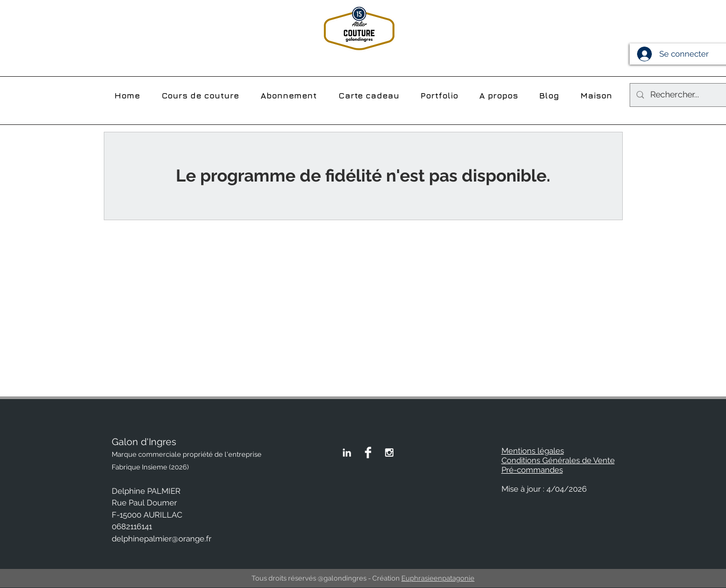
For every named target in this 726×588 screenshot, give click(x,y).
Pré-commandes (532, 470)
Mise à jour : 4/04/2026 (544, 489)
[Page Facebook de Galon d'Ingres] (368, 453)
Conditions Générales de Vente (558, 460)
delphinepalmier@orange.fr (162, 539)
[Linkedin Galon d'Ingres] (347, 453)
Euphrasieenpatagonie (438, 578)
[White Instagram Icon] (389, 453)
